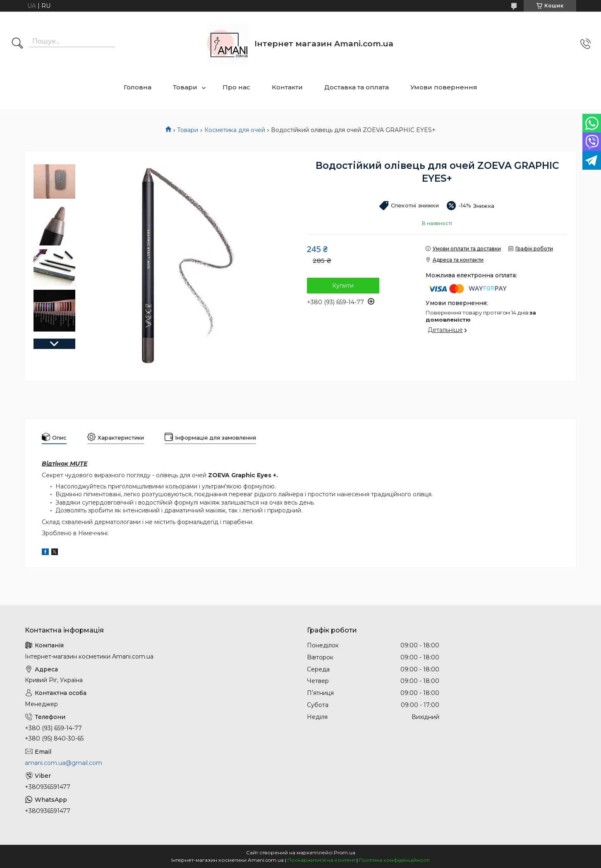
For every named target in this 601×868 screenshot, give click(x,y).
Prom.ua (345, 852)
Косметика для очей (235, 130)
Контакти (287, 87)
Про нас (236, 87)
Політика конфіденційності (394, 860)
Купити (343, 286)
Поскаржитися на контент (321, 860)
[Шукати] (17, 44)
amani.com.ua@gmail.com (63, 763)
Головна (138, 87)
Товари (185, 87)
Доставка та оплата (357, 87)
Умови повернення (444, 87)
